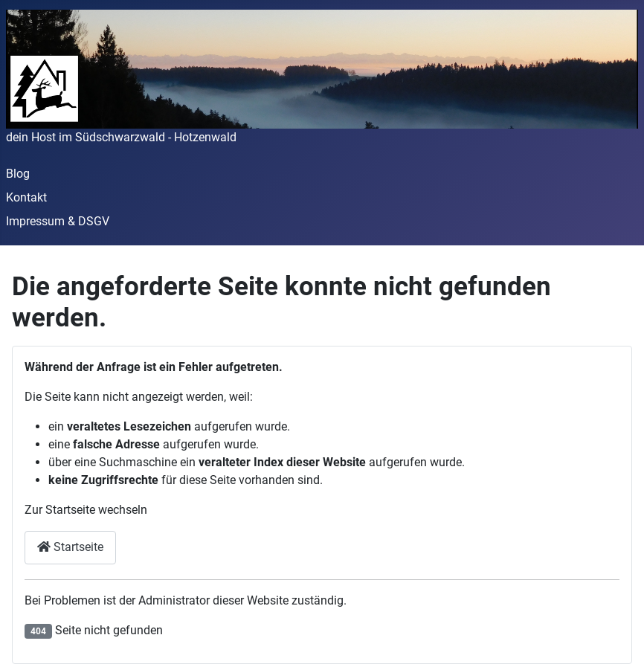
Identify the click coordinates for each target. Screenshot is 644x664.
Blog (18, 174)
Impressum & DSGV (58, 221)
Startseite (70, 547)
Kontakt (26, 197)
